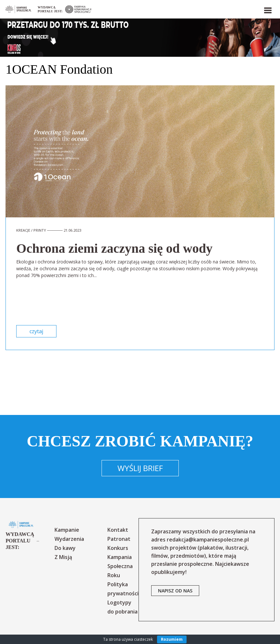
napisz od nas (175, 591)
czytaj (36, 331)
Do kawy (65, 548)
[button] (267, 9)
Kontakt (118, 530)
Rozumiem (172, 639)
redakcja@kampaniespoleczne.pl (208, 540)
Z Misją (63, 557)
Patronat (119, 539)
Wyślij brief (140, 468)
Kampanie (67, 530)
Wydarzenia (69, 539)
